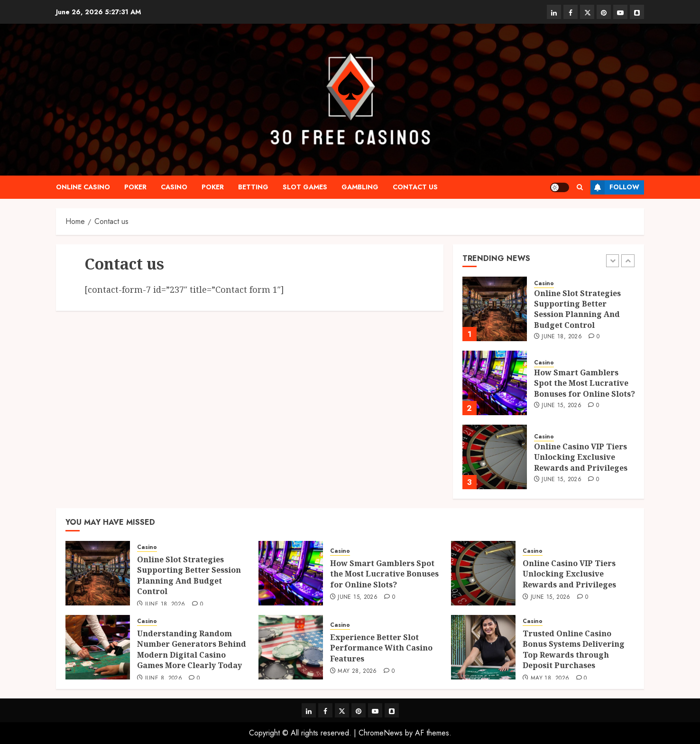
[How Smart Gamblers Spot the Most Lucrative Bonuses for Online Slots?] (495, 383)
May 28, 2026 (357, 671)
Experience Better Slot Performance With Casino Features (381, 648)
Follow (615, 187)
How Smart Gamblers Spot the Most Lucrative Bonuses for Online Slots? (585, 383)
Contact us (415, 187)
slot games (305, 187)
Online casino (83, 187)
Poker (135, 187)
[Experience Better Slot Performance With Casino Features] (291, 647)
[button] (580, 187)
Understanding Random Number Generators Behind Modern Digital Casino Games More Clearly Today (192, 649)
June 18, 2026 (562, 337)
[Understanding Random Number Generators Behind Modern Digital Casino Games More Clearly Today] (98, 647)
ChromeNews (381, 733)
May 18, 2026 (550, 679)
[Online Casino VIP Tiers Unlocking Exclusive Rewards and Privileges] (495, 457)
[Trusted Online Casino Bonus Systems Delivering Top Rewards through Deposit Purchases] (483, 647)
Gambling (360, 187)
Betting (253, 187)
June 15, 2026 (562, 406)
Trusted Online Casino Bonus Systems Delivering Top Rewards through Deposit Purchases (574, 649)
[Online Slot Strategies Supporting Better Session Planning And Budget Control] (495, 309)
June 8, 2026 (164, 679)
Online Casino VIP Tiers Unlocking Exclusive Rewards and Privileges (581, 457)
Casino (174, 187)
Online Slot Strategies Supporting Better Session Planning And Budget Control (577, 309)
